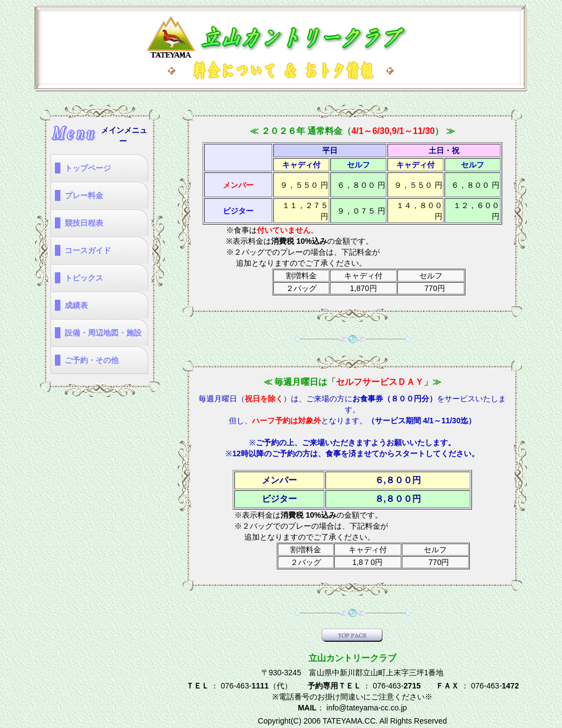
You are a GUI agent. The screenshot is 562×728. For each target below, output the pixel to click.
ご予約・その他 (92, 360)
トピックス (84, 278)
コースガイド (88, 250)
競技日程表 (84, 223)
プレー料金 (84, 195)
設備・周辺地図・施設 (103, 333)
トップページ (88, 168)
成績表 (76, 305)
